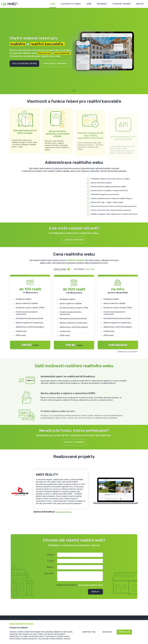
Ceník (86, 4)
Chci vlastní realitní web (24, 64)
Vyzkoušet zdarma (120, 4)
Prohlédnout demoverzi (55, 64)
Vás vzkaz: (49, 574)
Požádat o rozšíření (74, 443)
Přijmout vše (124, 632)
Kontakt (140, 4)
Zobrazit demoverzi (74, 241)
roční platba (79, 270)
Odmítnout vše (89, 632)
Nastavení (107, 632)
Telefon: (51, 568)
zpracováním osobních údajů (90, 586)
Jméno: (51, 555)
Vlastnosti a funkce (68, 4)
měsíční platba (60, 270)
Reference (100, 4)
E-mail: (51, 562)
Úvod (49, 4)
